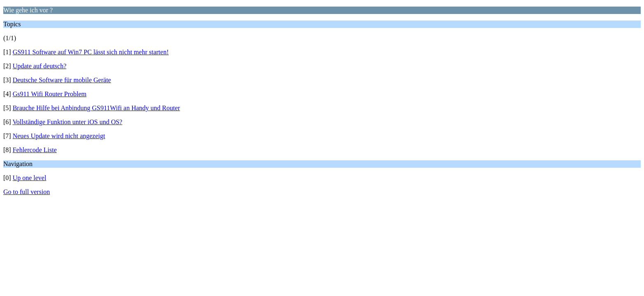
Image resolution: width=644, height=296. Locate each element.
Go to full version (27, 192)
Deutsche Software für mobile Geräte (62, 80)
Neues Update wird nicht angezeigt (59, 136)
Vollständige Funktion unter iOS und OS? (67, 122)
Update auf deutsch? (40, 66)
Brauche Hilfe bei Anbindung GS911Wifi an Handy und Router (96, 108)
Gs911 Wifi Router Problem (50, 94)
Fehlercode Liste (35, 150)
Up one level (30, 178)
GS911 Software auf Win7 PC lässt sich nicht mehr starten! (91, 52)
